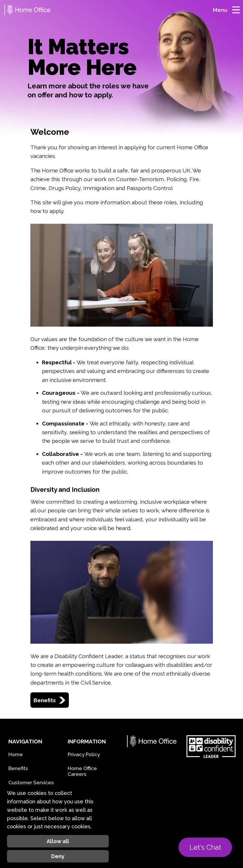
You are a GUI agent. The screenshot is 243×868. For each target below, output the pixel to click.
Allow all (58, 841)
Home (16, 754)
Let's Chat (205, 847)
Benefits (50, 700)
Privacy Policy (84, 754)
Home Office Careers (82, 771)
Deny (58, 856)
